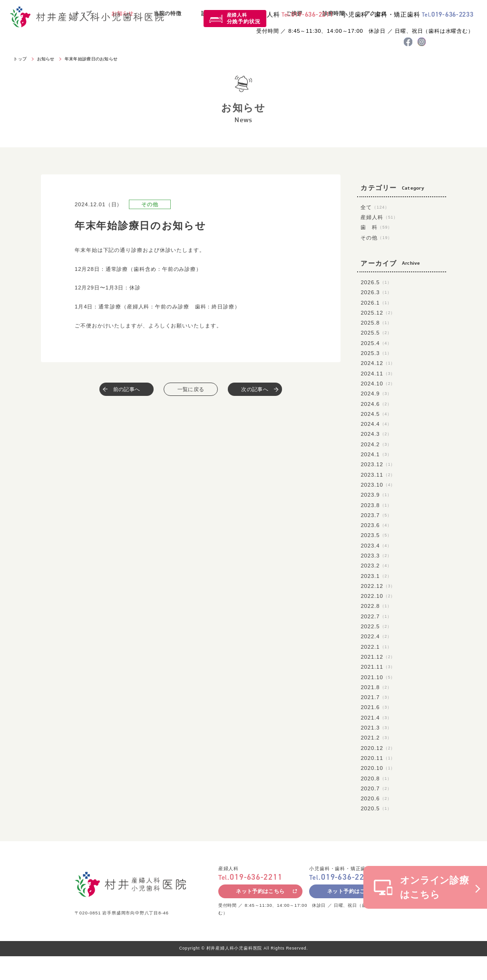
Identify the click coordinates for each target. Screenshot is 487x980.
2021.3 (376, 728)
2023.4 (376, 546)
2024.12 (378, 363)
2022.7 (376, 616)
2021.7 (376, 697)
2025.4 (376, 343)
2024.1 (376, 454)
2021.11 (378, 667)
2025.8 (376, 323)
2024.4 (376, 424)
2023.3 (376, 556)
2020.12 (378, 748)
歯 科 (376, 227)
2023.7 (376, 515)
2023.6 (376, 525)
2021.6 (376, 707)
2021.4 (376, 718)
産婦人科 (244, 18)
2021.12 (378, 657)
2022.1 (376, 647)
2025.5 (376, 333)
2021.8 (376, 687)
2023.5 (376, 535)
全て (375, 207)
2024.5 (376, 414)
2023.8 (376, 505)
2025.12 (378, 313)
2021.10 (378, 677)
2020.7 (376, 788)
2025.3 (376, 353)
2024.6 (376, 404)
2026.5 (376, 282)
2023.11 (378, 475)
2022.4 (376, 636)
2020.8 (376, 778)
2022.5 (376, 626)
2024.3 (376, 434)
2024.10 (378, 384)
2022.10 (378, 596)
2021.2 (376, 738)
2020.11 (378, 758)
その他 (376, 238)
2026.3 (376, 292)
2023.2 (376, 566)
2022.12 (378, 586)
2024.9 (376, 394)
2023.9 (376, 495)
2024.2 (376, 444)
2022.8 (376, 606)
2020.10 (378, 768)
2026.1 (376, 303)
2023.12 (378, 464)
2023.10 (378, 485)
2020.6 (376, 798)
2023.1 (376, 576)
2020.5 (376, 808)
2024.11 (378, 374)
